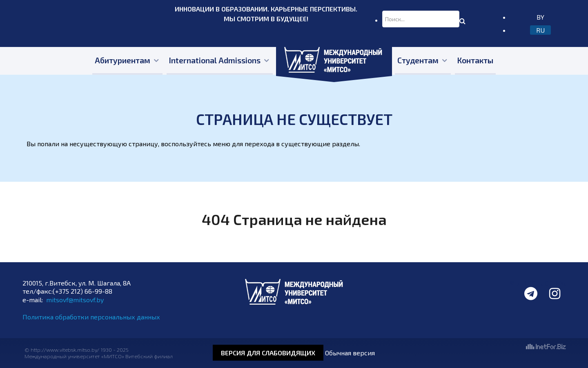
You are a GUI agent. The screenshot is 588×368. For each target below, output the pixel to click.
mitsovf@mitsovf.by (75, 300)
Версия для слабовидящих (268, 353)
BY (540, 17)
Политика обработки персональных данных (91, 317)
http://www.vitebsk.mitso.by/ (66, 350)
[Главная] (334, 61)
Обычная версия (350, 353)
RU (540, 30)
